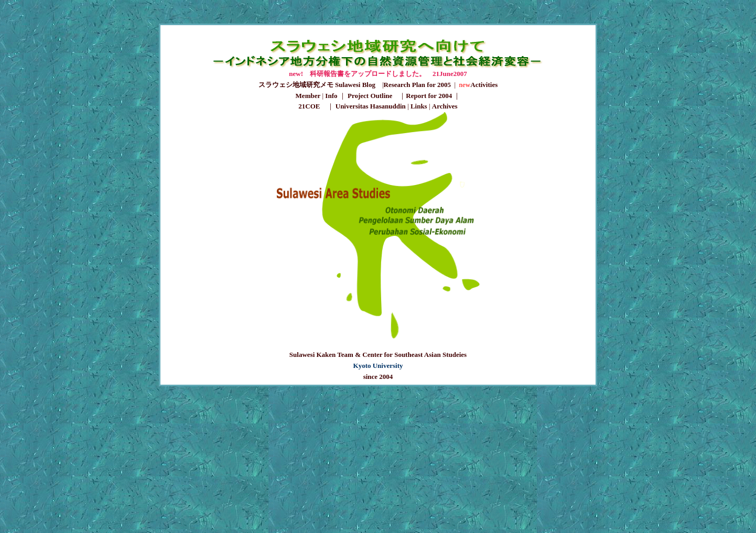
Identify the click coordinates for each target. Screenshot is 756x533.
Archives (445, 106)
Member (308, 96)
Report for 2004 (429, 96)
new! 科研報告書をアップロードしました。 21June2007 (378, 74)
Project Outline (370, 96)
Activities (484, 85)
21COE (309, 106)
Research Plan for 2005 (417, 85)
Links (419, 106)
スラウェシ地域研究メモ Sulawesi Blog (320, 85)
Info (331, 96)
